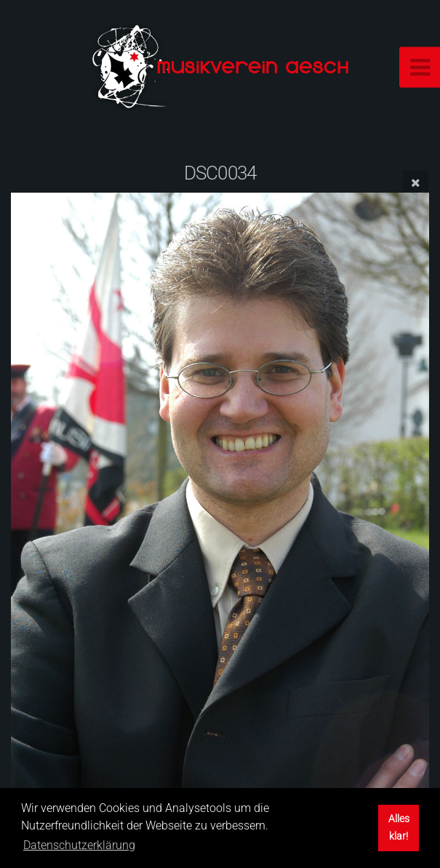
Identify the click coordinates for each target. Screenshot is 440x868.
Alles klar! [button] (399, 828)
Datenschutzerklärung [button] (79, 845)
